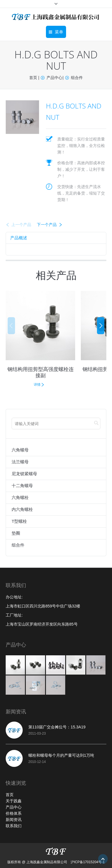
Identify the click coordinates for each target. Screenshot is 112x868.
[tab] (19, 238)
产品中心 (54, 78)
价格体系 (14, 813)
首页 (33, 78)
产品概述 (19, 238)
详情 (37, 385)
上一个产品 (21, 225)
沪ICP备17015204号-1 (88, 862)
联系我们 (14, 826)
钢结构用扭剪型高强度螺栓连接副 (41, 372)
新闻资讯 (14, 820)
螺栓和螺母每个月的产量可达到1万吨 (61, 755)
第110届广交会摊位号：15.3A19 (57, 727)
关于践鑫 (14, 801)
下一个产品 (47, 225)
